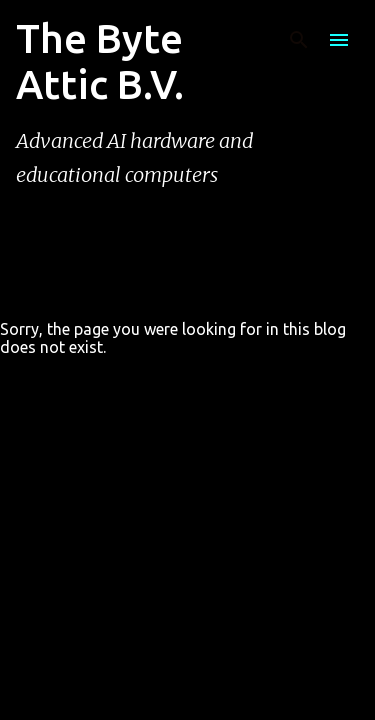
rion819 (235, 651)
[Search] (299, 40)
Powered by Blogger (188, 610)
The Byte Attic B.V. (100, 61)
